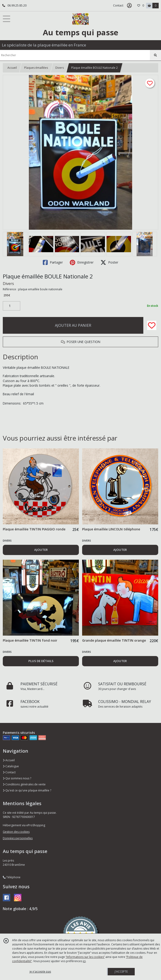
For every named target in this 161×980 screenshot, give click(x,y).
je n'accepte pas (40, 972)
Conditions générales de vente (24, 784)
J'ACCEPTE (121, 972)
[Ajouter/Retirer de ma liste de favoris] (152, 325)
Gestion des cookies (16, 832)
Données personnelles (18, 838)
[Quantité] (12, 306)
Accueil (12, 68)
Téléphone (12, 877)
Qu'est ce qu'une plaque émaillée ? (27, 790)
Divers (60, 68)
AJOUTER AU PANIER (73, 325)
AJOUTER (41, 550)
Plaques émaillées (36, 68)
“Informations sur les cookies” (85, 957)
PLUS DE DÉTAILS (41, 661)
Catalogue (11, 766)
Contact (118, 5)
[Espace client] (129, 6)
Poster (109, 262)
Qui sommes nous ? (17, 778)
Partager (53, 262)
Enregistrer (82, 262)
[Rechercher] (155, 55)
